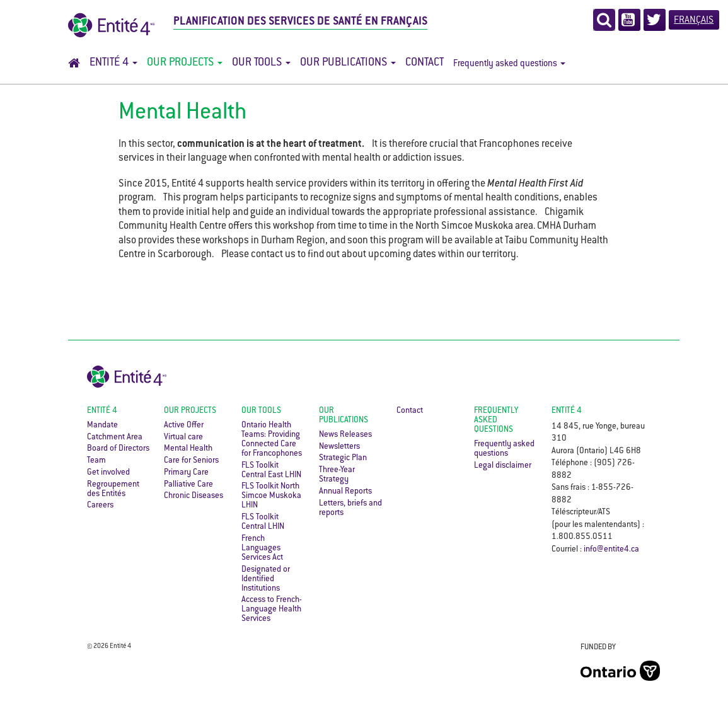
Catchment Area (115, 437)
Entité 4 (113, 63)
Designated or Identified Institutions (266, 579)
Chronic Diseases (194, 496)
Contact (425, 63)
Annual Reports (345, 492)
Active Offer (184, 425)
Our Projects (185, 63)
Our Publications (348, 63)
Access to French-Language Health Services (272, 610)
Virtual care (183, 437)
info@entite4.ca (611, 550)
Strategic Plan (343, 458)
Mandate (102, 425)
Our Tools (261, 63)
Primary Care (186, 473)
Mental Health (188, 449)
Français (694, 20)
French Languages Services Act (262, 548)
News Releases (345, 435)
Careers (100, 506)
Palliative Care (188, 485)
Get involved (108, 473)
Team (96, 461)
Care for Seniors (191, 461)
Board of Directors (118, 449)
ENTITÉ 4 (567, 411)
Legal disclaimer (503, 466)
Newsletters (339, 447)
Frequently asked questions (509, 64)
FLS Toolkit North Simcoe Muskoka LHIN (271, 496)
